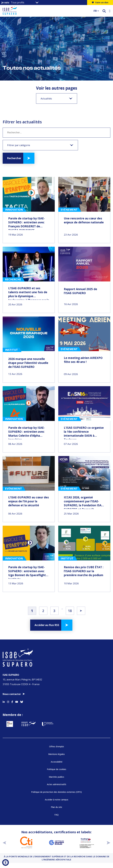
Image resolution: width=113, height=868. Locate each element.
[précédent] (4, 843)
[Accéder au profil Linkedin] (4, 701)
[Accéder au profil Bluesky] (22, 701)
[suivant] (109, 843)
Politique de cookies (57, 769)
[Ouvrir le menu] (110, 11)
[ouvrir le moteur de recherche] (104, 11)
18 (70, 611)
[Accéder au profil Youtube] (17, 701)
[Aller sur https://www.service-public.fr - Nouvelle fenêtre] (10, 724)
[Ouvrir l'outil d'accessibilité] (6, 862)
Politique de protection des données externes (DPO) (56, 792)
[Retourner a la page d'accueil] (46, 11)
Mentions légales (56, 754)
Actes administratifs (57, 784)
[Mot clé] (56, 133)
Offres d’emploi (56, 746)
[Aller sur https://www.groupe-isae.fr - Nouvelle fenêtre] (29, 724)
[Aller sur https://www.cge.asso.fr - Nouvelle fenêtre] (56, 842)
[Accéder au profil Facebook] (12, 701)
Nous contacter (12, 694)
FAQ (56, 815)
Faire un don (100, 2)
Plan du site (56, 807)
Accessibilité (57, 762)
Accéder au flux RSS (47, 625)
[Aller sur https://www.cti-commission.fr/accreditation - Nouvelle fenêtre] (26, 842)
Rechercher (14, 158)
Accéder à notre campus (57, 800)
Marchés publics (56, 777)
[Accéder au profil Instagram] (8, 701)
